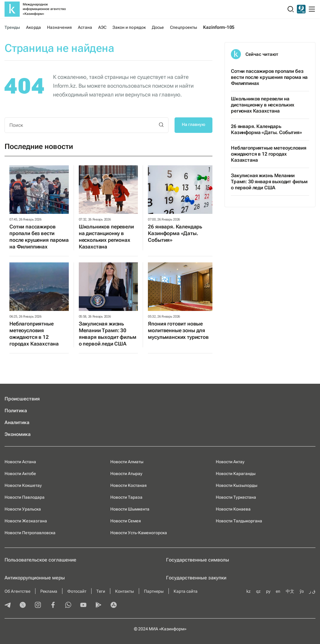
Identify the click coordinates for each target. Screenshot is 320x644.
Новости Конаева (233, 509)
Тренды (12, 27)
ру (268, 591)
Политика (16, 411)
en (278, 591)
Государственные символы (198, 560)
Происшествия (22, 399)
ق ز (312, 591)
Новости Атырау (126, 474)
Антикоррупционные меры (35, 578)
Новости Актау (230, 462)
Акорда (33, 27)
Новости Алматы (127, 462)
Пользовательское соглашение (40, 560)
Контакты (125, 591)
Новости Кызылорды (237, 485)
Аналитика (17, 422)
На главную (193, 124)
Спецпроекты (183, 27)
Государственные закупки (196, 578)
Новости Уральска (23, 509)
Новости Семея (126, 521)
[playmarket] (98, 605)
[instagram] (38, 605)
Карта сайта (186, 591)
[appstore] (114, 605)
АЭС (102, 27)
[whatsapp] (68, 605)
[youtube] (83, 605)
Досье (158, 27)
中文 (290, 591)
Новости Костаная (128, 485)
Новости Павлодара (25, 497)
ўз (302, 591)
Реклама (49, 591)
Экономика (18, 434)
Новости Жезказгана (26, 521)
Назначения (60, 27)
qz (258, 591)
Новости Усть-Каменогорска (139, 533)
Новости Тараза (126, 497)
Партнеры (154, 591)
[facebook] (53, 605)
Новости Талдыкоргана (239, 521)
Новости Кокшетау (23, 485)
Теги (101, 591)
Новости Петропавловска (30, 533)
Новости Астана (20, 462)
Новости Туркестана (236, 497)
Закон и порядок (129, 27)
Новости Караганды (236, 474)
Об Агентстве (17, 591)
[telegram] (8, 605)
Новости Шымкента (130, 509)
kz (248, 591)
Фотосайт (77, 591)
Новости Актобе (20, 474)
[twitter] (23, 605)
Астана (85, 27)
